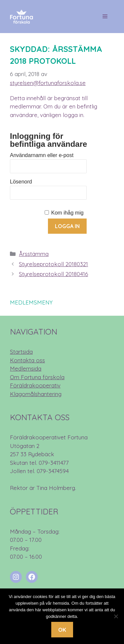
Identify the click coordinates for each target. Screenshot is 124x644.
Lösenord (21, 182)
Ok (62, 630)
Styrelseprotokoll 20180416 (53, 274)
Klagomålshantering (36, 394)
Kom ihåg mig (67, 213)
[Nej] (116, 616)
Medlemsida (26, 368)
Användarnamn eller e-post (42, 155)
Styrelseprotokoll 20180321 (53, 264)
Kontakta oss (27, 360)
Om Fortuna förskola (37, 377)
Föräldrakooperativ (35, 385)
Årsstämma (34, 254)
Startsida (21, 352)
